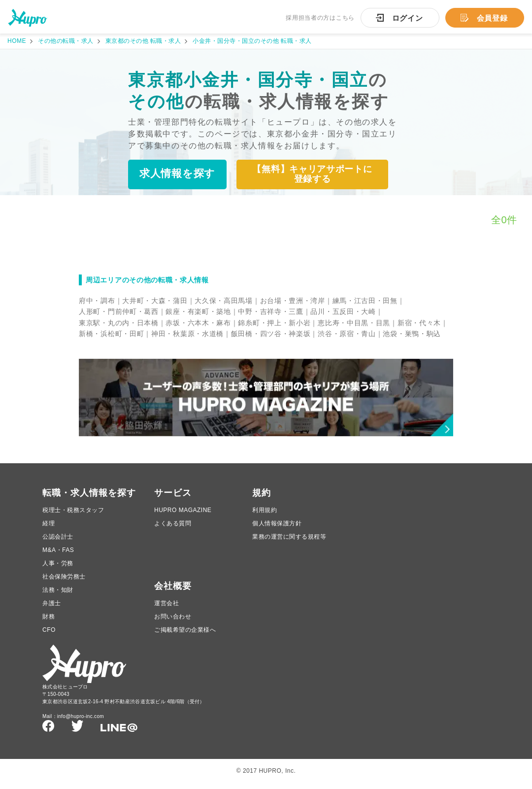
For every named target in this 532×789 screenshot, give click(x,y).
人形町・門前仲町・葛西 (119, 312)
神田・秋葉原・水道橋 (187, 334)
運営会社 (166, 609)
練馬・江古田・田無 (365, 301)
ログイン (408, 18)
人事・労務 (58, 569)
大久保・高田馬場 (224, 301)
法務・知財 (58, 595)
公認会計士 (58, 542)
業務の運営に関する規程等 (289, 542)
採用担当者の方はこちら (320, 18)
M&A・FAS (58, 555)
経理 (49, 529)
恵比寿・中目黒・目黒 (354, 323)
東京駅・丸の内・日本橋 (119, 323)
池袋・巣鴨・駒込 (412, 334)
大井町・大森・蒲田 (155, 301)
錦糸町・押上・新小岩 (274, 323)
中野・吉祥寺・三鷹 (270, 312)
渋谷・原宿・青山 (347, 334)
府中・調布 (97, 301)
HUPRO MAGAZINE (183, 515)
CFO (49, 635)
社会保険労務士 (64, 582)
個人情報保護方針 (277, 529)
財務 (49, 622)
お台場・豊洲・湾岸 (293, 301)
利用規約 (265, 515)
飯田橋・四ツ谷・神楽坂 (271, 334)
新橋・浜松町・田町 (111, 334)
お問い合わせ (173, 622)
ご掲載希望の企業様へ (185, 635)
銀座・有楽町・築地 (198, 312)
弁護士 (52, 609)
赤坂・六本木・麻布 (198, 323)
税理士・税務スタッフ (73, 515)
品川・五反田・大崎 (343, 312)
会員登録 (492, 18)
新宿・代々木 (419, 323)
